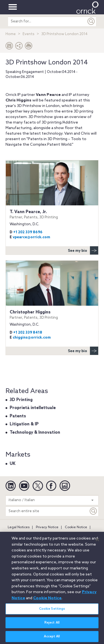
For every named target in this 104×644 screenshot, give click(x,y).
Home (11, 34)
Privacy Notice (47, 527)
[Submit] (91, 21)
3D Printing (21, 400)
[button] (19, 47)
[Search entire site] (47, 511)
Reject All (52, 625)
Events (29, 34)
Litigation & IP (24, 424)
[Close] (97, 542)
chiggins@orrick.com (32, 338)
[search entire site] (47, 21)
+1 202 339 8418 (28, 333)
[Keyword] (94, 511)
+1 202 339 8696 (28, 232)
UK (13, 464)
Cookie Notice (76, 527)
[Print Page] (29, 47)
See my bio (83, 250)
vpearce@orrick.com (31, 237)
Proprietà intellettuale (33, 408)
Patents (18, 416)
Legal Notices (19, 527)
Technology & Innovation (35, 433)
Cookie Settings (52, 611)
